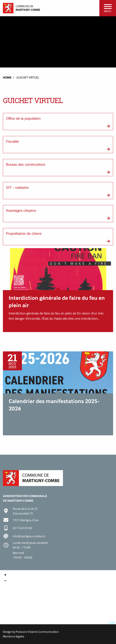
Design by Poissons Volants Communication (31, 632)
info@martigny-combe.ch (29, 536)
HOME (7, 77)
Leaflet (112, 623)
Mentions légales (14, 636)
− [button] (5, 581)
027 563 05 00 (22, 528)
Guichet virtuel (28, 77)
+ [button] (5, 575)
